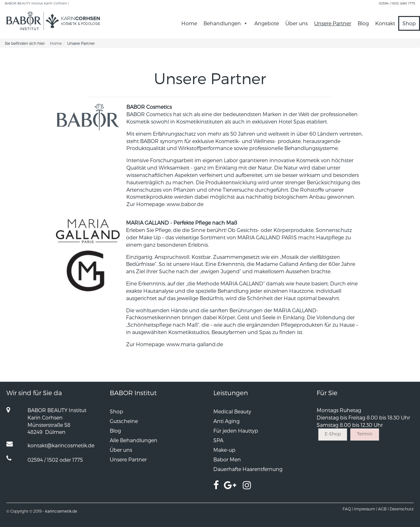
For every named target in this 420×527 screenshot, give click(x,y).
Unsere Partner (333, 23)
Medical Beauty (232, 411)
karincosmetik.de (61, 511)
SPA (218, 440)
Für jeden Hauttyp (236, 431)
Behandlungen (226, 23)
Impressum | (365, 509)
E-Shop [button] (333, 434)
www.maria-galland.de (195, 344)
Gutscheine (124, 421)
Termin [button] (365, 434)
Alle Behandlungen (134, 440)
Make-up (224, 450)
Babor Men (227, 459)
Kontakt (385, 23)
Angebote (267, 23)
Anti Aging (226, 421)
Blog (363, 23)
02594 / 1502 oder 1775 (397, 3)
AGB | (383, 509)
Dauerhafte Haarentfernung (248, 469)
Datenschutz (402, 509)
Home (189, 23)
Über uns (297, 23)
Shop (409, 23)
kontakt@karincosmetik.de (61, 445)
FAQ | (348, 509)
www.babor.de (185, 204)
